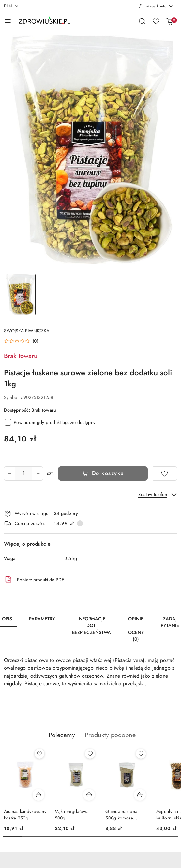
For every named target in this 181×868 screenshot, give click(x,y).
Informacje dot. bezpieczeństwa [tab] (92, 626)
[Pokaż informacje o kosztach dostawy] (80, 523)
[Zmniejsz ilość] (9, 473)
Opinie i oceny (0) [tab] (136, 629)
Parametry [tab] (42, 619)
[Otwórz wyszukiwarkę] (142, 21)
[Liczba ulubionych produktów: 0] (156, 21)
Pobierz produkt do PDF (34, 580)
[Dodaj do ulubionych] (164, 473)
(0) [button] (35, 341)
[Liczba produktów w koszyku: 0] (170, 21)
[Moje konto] (156, 6)
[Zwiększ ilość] (38, 473)
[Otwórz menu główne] (8, 21)
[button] (21, 341)
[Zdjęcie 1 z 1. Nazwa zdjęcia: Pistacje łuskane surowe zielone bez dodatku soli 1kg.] (20, 294)
